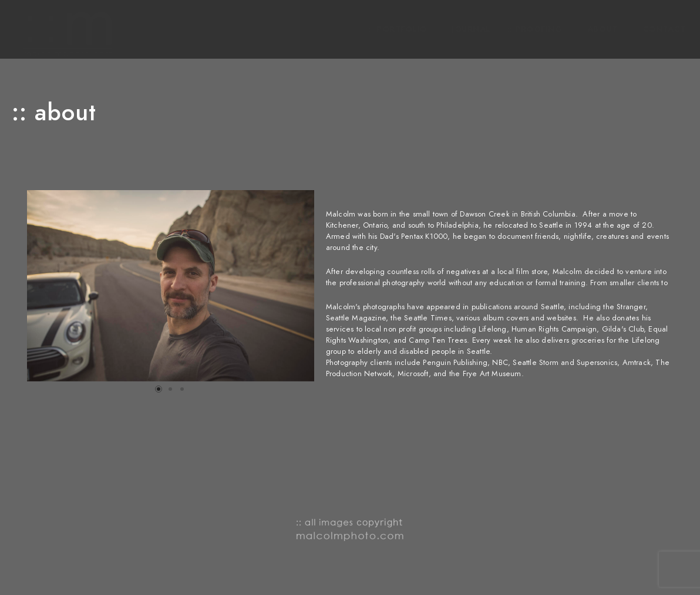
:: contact (660, 29)
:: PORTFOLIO (398, 29)
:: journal (467, 29)
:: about (598, 29)
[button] (159, 389)
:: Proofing (535, 29)
